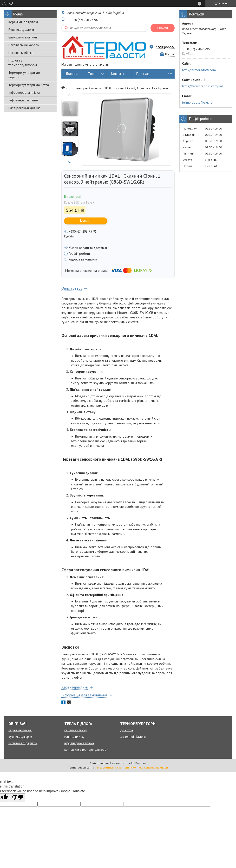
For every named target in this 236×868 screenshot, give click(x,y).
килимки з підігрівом (23, 743)
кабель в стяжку (75, 730)
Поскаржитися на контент (112, 767)
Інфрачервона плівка (24, 93)
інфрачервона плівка (79, 743)
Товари (94, 74)
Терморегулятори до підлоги (24, 75)
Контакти (119, 74)
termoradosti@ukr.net (198, 102)
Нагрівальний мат (21, 53)
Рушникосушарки (21, 30)
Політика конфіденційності (150, 767)
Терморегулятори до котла (29, 85)
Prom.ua (141, 763)
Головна (72, 74)
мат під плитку (74, 737)
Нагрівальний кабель (24, 45)
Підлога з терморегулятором (23, 63)
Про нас (143, 74)
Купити (86, 221)
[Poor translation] (18, 797)
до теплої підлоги (133, 737)
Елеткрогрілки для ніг (24, 108)
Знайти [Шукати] (163, 28)
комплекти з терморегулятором (86, 750)
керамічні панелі (20, 730)
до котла (127, 730)
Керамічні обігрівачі (23, 22)
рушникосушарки (20, 737)
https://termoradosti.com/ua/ (203, 86)
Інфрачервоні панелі (24, 100)
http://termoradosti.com (199, 70)
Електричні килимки (23, 37)
